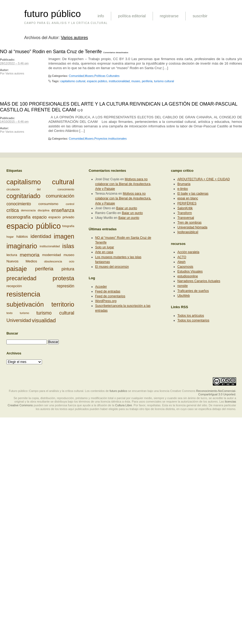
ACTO (182, 257)
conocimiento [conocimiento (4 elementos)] (19, 204)
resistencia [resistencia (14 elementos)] (23, 294)
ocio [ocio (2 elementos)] (72, 261)
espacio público (97, 81)
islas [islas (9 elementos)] (68, 246)
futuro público (53, 14)
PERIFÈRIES (187, 203)
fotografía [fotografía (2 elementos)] (68, 226)
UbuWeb (184, 296)
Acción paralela (188, 252)
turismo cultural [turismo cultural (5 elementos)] (55, 313)
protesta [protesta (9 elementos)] (63, 278)
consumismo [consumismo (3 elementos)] (48, 204)
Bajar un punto (127, 208)
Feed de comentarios (110, 296)
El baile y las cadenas (193, 194)
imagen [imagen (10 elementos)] (64, 236)
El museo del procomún (112, 267)
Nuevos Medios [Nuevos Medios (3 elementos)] (22, 261)
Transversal (186, 218)
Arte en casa (104, 252)
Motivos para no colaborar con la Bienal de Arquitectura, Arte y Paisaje (123, 184)
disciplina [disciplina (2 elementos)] (44, 211)
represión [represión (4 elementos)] (66, 286)
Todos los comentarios (193, 320)
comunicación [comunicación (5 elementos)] (60, 196)
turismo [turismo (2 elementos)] (25, 313)
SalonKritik (185, 208)
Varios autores (74, 38)
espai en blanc (188, 198)
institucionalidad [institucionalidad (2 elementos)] (50, 246)
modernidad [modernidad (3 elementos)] (51, 255)
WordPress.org (106, 301)
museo (136, 81)
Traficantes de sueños (193, 291)
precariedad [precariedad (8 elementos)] (21, 278)
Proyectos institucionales (111, 139)
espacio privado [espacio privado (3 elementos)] (61, 217)
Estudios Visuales (190, 271)
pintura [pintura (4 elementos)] (68, 269)
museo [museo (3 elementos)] (69, 255)
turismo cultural (164, 81)
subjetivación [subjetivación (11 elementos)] (25, 304)
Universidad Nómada (192, 227)
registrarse (169, 16)
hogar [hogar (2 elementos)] (10, 237)
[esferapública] (188, 232)
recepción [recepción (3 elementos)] (14, 286)
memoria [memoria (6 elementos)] (30, 255)
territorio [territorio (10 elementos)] (63, 304)
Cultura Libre (124, 405)
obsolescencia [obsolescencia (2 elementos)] (53, 261)
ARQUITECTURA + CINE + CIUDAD (204, 179)
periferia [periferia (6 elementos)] (44, 269)
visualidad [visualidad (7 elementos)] (44, 320)
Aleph (181, 262)
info (101, 16)
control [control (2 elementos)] (70, 204)
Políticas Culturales (107, 76)
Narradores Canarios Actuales (199, 281)
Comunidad (76, 76)
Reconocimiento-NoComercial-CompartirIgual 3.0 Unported (216, 393)
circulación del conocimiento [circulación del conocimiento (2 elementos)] (40, 189)
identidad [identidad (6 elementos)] (41, 236)
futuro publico (118, 391)
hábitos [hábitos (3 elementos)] (22, 237)
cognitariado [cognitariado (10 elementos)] (23, 196)
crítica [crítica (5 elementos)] (13, 210)
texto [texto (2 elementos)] (9, 313)
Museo (89, 76)
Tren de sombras (189, 223)
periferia (147, 81)
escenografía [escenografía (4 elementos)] (18, 217)
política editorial (132, 16)
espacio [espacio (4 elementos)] (39, 217)
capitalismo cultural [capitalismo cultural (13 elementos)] (40, 182)
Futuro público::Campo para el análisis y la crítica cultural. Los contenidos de (59, 391)
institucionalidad (119, 81)
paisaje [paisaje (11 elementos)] (17, 269)
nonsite (183, 286)
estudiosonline (188, 276)
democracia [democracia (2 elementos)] (28, 211)
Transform (185, 213)
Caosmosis (185, 267)
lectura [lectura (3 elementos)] (12, 255)
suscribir (200, 16)
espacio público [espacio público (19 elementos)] (34, 226)
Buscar (12, 333)
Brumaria (184, 184)
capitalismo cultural (73, 81)
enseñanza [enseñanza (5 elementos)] (63, 210)
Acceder (101, 287)
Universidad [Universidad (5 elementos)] (19, 320)
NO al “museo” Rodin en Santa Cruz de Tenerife (51, 52)
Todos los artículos (191, 316)
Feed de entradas (108, 291)
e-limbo (183, 189)
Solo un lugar (105, 247)
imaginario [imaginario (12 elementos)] (22, 246)
